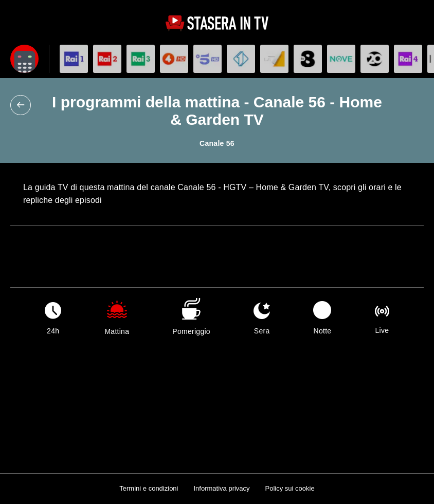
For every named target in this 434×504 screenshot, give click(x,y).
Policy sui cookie (290, 488)
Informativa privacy (221, 488)
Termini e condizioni (149, 488)
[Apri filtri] (24, 59)
